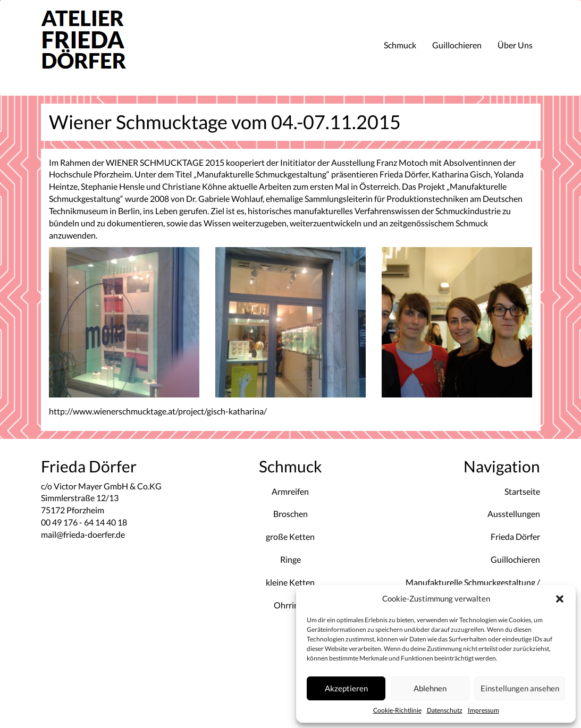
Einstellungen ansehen (520, 688)
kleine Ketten (290, 582)
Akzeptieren (346, 688)
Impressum (483, 710)
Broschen (290, 514)
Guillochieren (457, 45)
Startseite (522, 491)
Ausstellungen (514, 514)
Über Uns (515, 45)
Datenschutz (445, 710)
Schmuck (400, 45)
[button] (560, 599)
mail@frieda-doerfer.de (83, 534)
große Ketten (290, 536)
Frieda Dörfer (515, 536)
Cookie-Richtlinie (397, 710)
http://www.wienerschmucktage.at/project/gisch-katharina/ (158, 411)
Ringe (290, 559)
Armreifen (290, 491)
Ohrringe (290, 605)
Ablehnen (430, 688)
